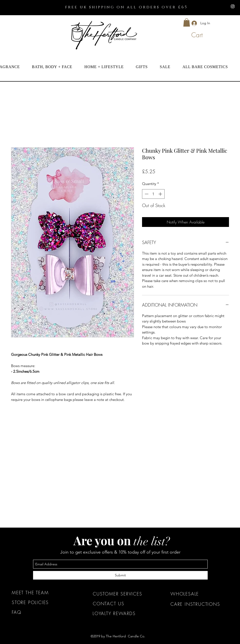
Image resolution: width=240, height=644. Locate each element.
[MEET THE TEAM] (41, 593)
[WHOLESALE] (199, 594)
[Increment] (161, 194)
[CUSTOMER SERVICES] (122, 594)
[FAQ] (41, 612)
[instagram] (233, 6)
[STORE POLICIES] (41, 602)
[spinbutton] (153, 194)
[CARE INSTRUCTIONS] (199, 604)
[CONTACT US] (122, 604)
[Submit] (120, 575)
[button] (187, 22)
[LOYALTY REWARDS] (121, 613)
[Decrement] (146, 194)
